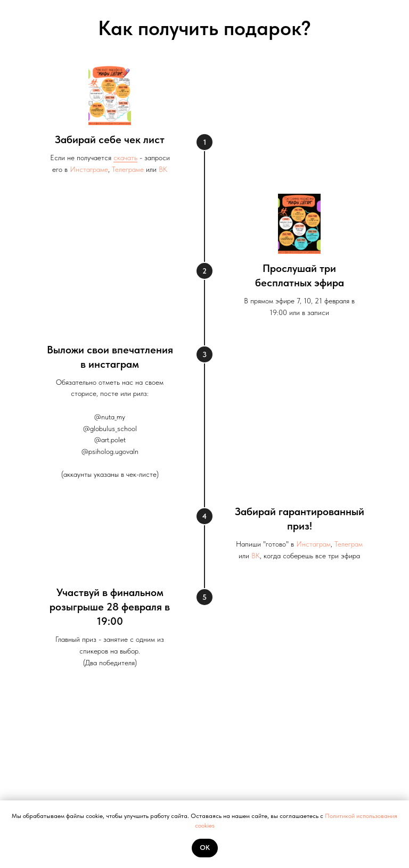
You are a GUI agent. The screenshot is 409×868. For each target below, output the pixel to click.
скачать (125, 158)
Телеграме (128, 169)
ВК (163, 169)
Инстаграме (89, 169)
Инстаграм (313, 544)
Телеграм (349, 544)
